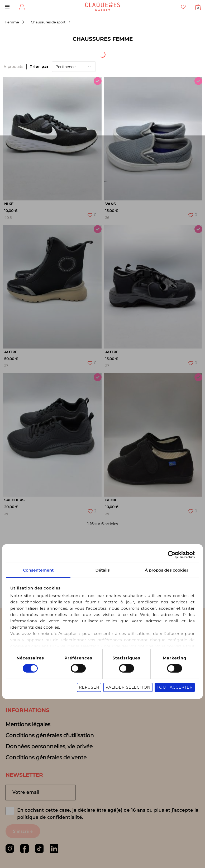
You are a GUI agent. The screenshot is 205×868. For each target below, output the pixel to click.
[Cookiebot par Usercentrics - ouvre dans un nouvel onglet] (172, 550)
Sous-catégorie (162, 53)
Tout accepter (175, 683)
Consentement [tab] (38, 566)
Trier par (39, 67)
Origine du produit (64, 53)
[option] (52, 139)
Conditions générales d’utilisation (50, 735)
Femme (12, 22)
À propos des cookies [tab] (167, 566)
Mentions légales (28, 724)
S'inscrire (23, 831)
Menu (7, 7)
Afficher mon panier (198, 8)
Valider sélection (128, 683)
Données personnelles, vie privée (49, 746)
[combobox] (19, 53)
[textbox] (15, 53)
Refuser (89, 683)
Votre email (26, 792)
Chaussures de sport (48, 22)
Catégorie (115, 53)
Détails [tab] (103, 566)
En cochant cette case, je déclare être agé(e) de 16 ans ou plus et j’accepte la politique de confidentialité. (108, 814)
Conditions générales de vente (46, 758)
